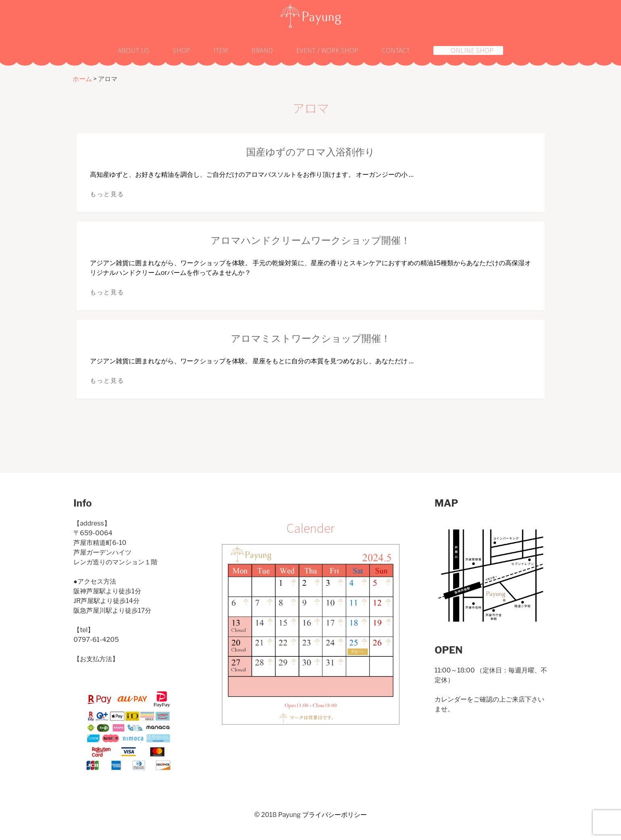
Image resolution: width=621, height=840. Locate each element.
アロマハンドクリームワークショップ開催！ (310, 240)
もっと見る (107, 194)
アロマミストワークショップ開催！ (311, 338)
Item (221, 50)
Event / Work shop (327, 50)
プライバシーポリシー (335, 815)
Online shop (472, 50)
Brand (262, 50)
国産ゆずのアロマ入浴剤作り (310, 152)
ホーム (82, 79)
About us (134, 50)
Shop (181, 50)
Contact (396, 50)
